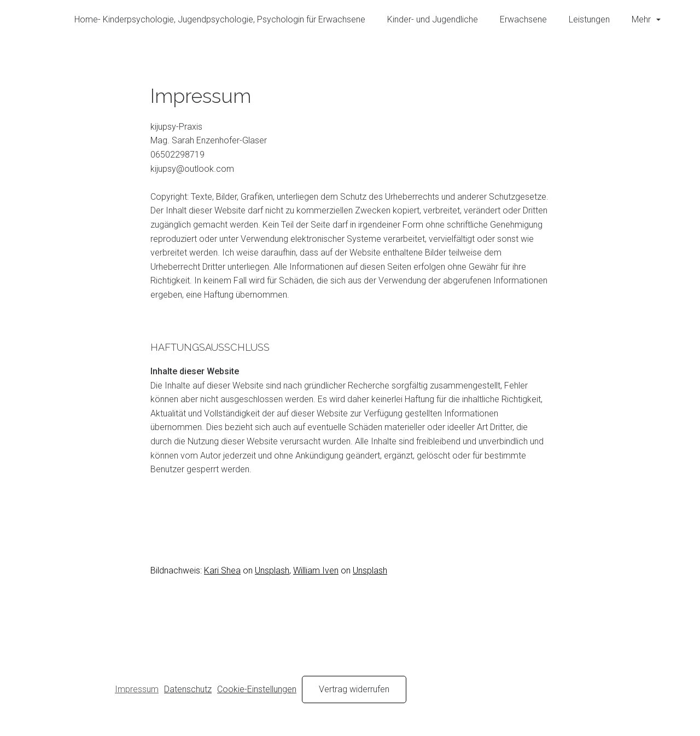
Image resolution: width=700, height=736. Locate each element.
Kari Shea (222, 570)
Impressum (137, 689)
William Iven (316, 570)
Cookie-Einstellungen (257, 689)
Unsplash (272, 570)
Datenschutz (188, 689)
